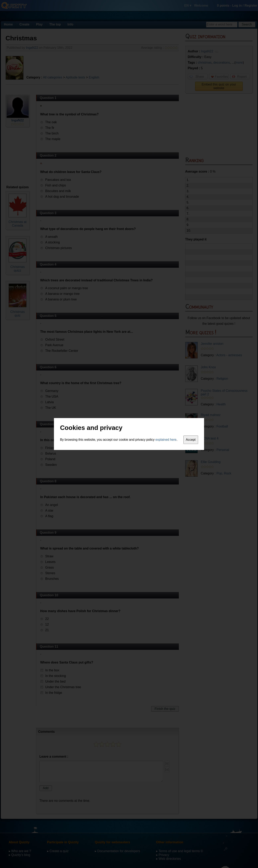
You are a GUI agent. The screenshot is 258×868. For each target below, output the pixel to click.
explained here (166, 440)
